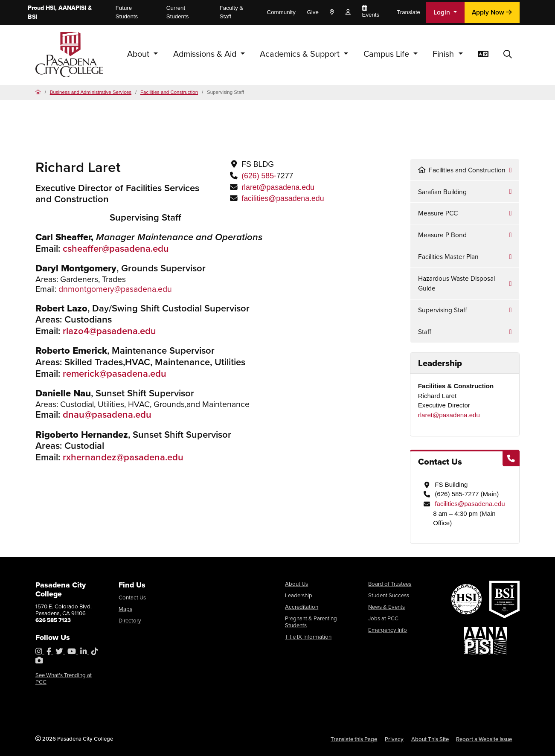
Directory (130, 621)
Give (312, 12)
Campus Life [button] (387, 54)
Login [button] (443, 12)
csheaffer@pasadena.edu (116, 249)
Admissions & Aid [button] (206, 54)
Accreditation (302, 607)
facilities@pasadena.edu (283, 198)
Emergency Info (388, 630)
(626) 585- (259, 176)
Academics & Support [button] (301, 54)
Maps (125, 609)
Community (281, 12)
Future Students (127, 12)
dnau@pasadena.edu (107, 414)
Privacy (394, 739)
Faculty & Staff (231, 12)
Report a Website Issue (484, 739)
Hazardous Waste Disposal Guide (456, 283)
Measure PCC (438, 213)
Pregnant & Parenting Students (311, 622)
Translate (408, 12)
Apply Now (492, 12)
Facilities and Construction (169, 92)
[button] (508, 55)
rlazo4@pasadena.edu (109, 331)
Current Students (178, 12)
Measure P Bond (442, 235)
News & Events (386, 607)
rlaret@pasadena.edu (278, 187)
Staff (425, 332)
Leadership (299, 595)
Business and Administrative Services (91, 92)
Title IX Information (308, 637)
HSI (50, 8)
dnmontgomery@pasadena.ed (113, 289)
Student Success (389, 595)
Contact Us (132, 598)
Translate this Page (354, 739)
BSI (32, 17)
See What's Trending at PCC (64, 679)
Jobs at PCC (383, 618)
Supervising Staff (443, 310)
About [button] (139, 54)
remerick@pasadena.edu (115, 374)
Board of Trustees (390, 584)
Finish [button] (444, 54)
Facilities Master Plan (448, 257)
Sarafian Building (442, 192)
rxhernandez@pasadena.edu (123, 457)
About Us (296, 584)
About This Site (430, 739)
